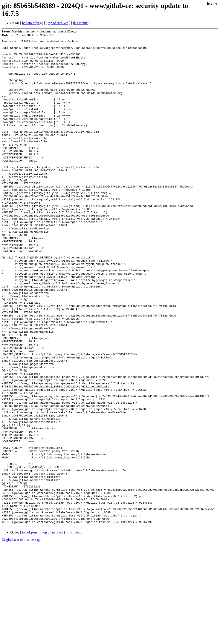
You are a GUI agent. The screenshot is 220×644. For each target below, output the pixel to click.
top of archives (58, 23)
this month (80, 23)
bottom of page (33, 23)
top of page (30, 629)
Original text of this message (21, 636)
